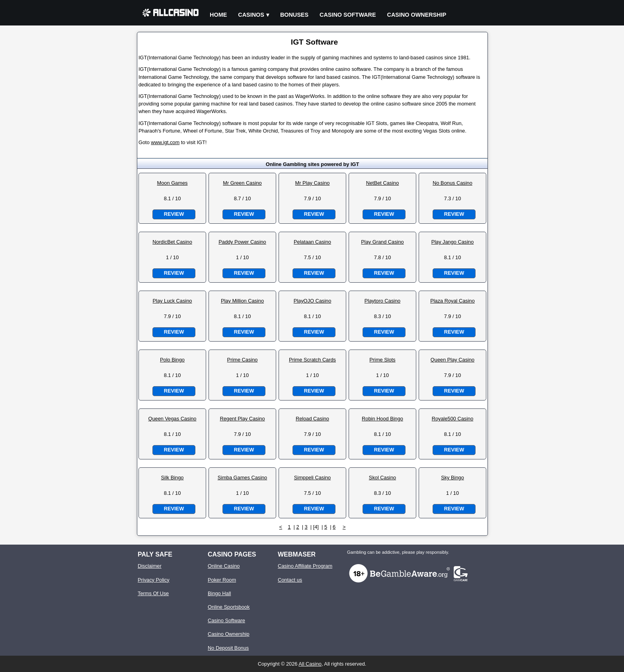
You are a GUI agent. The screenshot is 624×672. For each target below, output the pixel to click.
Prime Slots (382, 360)
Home (218, 15)
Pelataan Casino (312, 242)
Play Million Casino (242, 301)
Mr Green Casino (242, 183)
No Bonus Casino (452, 183)
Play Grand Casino (382, 242)
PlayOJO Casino (313, 301)
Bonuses (294, 15)
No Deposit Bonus (228, 648)
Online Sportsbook (229, 607)
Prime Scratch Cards (312, 360)
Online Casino (224, 566)
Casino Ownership (417, 15)
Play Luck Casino (173, 301)
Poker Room (222, 580)
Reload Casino (312, 419)
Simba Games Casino (242, 478)
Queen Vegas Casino (173, 419)
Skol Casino (382, 478)
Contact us (290, 580)
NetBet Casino (383, 183)
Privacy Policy (154, 580)
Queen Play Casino (452, 360)
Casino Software (348, 15)
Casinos (251, 15)
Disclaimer (150, 566)
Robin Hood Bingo (382, 419)
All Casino (310, 664)
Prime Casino (243, 360)
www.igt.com (165, 142)
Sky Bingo (452, 478)
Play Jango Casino (453, 242)
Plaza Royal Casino (452, 301)
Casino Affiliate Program (305, 566)
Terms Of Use (153, 593)
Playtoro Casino (382, 301)
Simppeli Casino (312, 478)
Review (174, 214)
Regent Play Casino (242, 419)
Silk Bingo (173, 478)
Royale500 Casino (453, 419)
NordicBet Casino (172, 242)
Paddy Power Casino (242, 242)
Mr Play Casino (313, 183)
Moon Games (173, 183)
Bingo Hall (219, 593)
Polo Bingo (172, 360)
